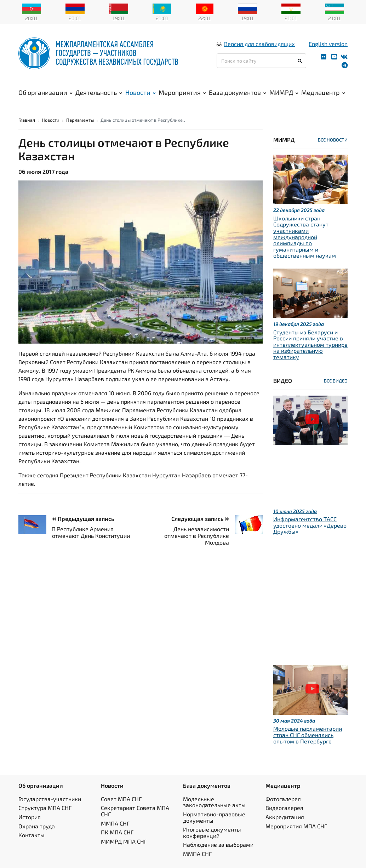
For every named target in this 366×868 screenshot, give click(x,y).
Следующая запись (200, 519)
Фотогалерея (283, 799)
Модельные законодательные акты (214, 802)
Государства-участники (50, 799)
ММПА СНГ (115, 823)
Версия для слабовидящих (259, 44)
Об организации (45, 92)
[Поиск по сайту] (261, 61)
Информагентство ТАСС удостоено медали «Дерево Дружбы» (310, 525)
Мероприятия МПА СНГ (296, 826)
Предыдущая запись (83, 519)
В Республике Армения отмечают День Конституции (91, 532)
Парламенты (80, 120)
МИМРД (284, 92)
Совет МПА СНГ (121, 799)
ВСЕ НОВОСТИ (333, 140)
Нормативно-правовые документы (214, 817)
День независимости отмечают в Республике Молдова (197, 536)
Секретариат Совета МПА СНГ (135, 811)
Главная (27, 120)
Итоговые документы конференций (212, 832)
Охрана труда (37, 826)
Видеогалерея (284, 808)
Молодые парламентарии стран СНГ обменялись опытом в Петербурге (308, 735)
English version (328, 44)
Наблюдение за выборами (218, 844)
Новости (141, 92)
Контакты (32, 835)
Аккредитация (285, 817)
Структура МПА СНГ (45, 808)
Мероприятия (182, 92)
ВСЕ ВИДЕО (336, 381)
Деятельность (99, 92)
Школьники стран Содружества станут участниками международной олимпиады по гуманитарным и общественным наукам (305, 237)
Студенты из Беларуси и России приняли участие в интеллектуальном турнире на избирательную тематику (310, 344)
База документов (238, 92)
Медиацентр (323, 92)
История (30, 817)
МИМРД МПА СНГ (124, 841)
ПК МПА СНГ (117, 832)
